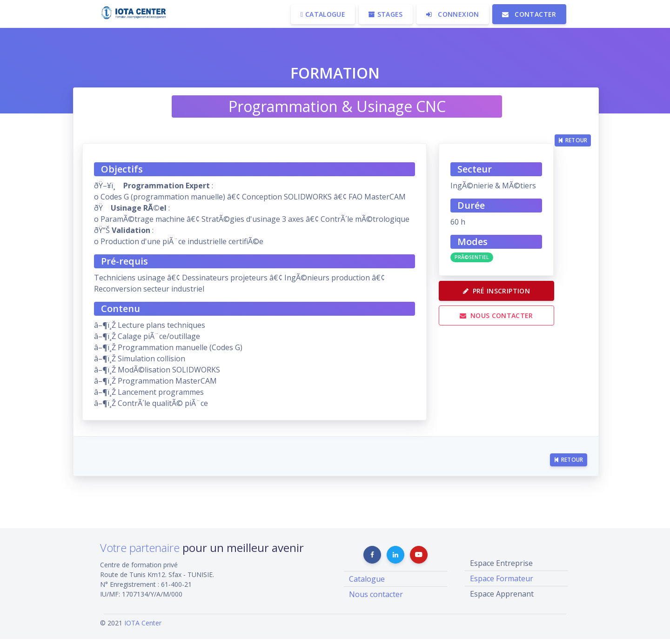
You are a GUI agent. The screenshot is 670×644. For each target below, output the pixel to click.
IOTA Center (143, 628)
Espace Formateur (502, 584)
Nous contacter (502, 323)
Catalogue (367, 584)
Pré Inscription (502, 296)
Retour (573, 120)
